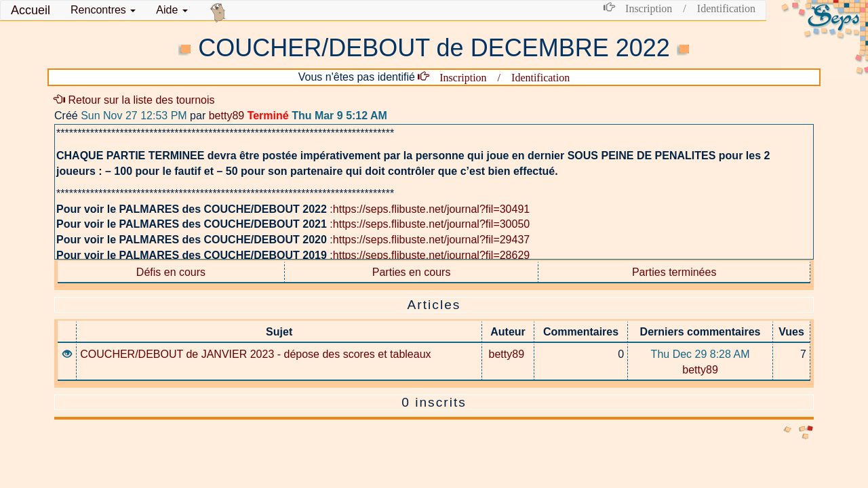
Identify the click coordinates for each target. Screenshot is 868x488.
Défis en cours (171, 272)
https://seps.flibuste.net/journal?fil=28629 (431, 255)
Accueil (31, 10)
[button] (103, 10)
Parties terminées (674, 272)
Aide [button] (172, 10)
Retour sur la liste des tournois (135, 100)
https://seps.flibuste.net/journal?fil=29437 (431, 240)
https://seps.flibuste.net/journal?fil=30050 (431, 224)
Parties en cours (412, 272)
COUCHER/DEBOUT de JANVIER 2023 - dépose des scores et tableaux (255, 354)
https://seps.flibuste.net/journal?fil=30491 (431, 209)
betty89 (226, 116)
